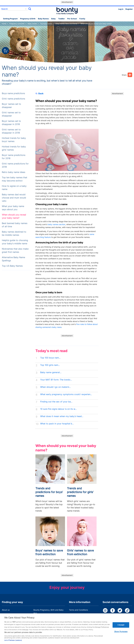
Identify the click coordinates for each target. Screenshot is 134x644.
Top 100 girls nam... (50, 365)
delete (26, 9)
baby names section (56, 224)
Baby (53, 19)
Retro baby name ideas (14, 172)
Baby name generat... (51, 372)
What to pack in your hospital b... (57, 424)
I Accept (121, 627)
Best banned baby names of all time (15, 225)
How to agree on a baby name (14, 188)
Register (129, 9)
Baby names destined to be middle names (14, 233)
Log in (121, 9)
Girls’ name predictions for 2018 (15, 165)
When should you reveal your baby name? (14, 216)
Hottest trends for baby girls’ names (14, 148)
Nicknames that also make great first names (15, 250)
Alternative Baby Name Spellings (13, 259)
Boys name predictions (13, 93)
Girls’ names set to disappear (11, 114)
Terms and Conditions (78, 610)
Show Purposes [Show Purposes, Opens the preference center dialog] (121, 634)
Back (39, 93)
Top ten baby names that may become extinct (15, 179)
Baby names (43, 19)
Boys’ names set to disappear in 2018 (11, 123)
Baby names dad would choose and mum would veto (14, 198)
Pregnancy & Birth (28, 19)
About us (6, 610)
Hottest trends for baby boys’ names (14, 140)
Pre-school (72, 19)
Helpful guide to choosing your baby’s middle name (15, 242)
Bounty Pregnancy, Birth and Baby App (48, 611)
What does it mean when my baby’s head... (62, 416)
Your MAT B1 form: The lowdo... (56, 380)
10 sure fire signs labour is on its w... (58, 409)
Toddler (61, 19)
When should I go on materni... (55, 387)
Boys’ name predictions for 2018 (14, 157)
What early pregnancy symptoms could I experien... (66, 394)
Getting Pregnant (10, 19)
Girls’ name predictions (13, 99)
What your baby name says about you (13, 208)
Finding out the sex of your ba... (56, 402)
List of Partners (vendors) (13, 643)
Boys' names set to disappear (11, 106)
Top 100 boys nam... (50, 358)
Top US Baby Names (12, 266)
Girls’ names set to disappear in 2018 (11, 131)
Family (82, 19)
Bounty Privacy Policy (78, 615)
